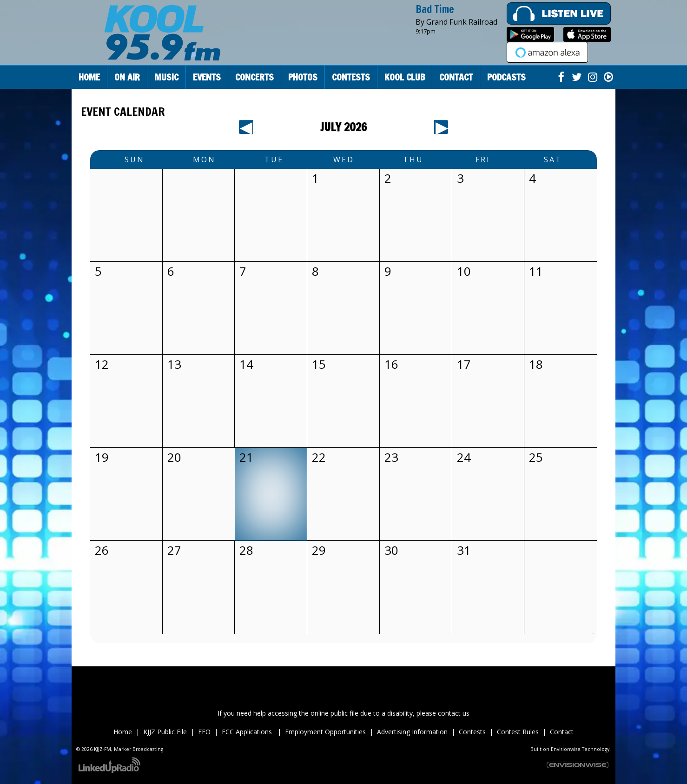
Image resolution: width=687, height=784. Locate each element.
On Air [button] (127, 77)
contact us (454, 713)
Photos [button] (303, 77)
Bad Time (435, 9)
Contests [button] (351, 77)
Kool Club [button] (405, 77)
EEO (204, 732)
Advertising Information (412, 732)
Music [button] (166, 77)
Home (89, 77)
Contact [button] (456, 77)
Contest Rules (518, 732)
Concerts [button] (254, 77)
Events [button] (207, 77)
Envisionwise (566, 749)
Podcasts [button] (506, 77)
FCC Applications (248, 732)
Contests (472, 732)
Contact (562, 732)
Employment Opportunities (325, 732)
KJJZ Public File (165, 732)
